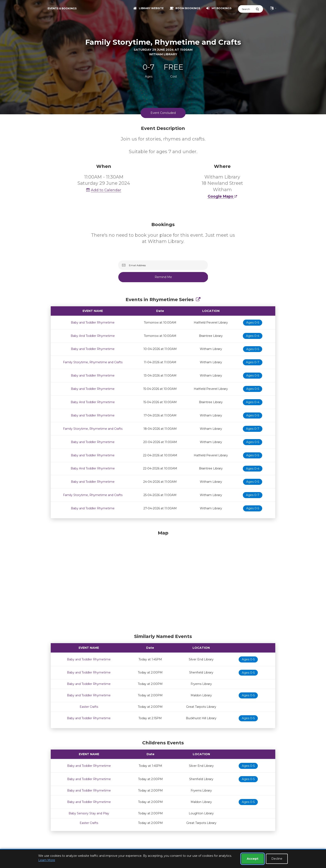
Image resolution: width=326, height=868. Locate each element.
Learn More (47, 860)
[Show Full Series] (198, 300)
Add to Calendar (104, 190)
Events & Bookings (62, 8)
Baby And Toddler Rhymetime (93, 336)
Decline (277, 859)
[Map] (163, 581)
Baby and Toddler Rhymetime (93, 323)
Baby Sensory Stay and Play (89, 813)
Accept (253, 859)
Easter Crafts (89, 707)
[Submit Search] (259, 9)
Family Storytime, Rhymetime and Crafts (93, 362)
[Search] (247, 9)
